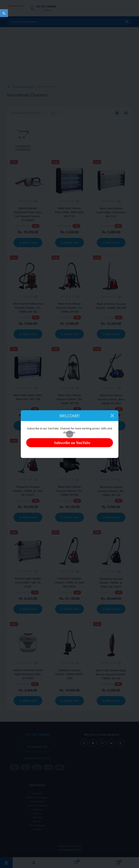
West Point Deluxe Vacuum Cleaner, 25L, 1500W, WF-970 (69, 399)
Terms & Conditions (37, 805)
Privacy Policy (37, 801)
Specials (37, 829)
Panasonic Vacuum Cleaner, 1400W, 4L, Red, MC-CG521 (28, 491)
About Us (37, 794)
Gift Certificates (37, 825)
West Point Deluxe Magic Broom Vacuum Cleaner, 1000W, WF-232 (111, 674)
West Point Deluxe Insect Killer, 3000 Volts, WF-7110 (69, 212)
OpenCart (76, 846)
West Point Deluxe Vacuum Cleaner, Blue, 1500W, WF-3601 (111, 399)
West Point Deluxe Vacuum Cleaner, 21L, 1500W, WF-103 (69, 308)
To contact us (37, 747)
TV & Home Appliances (23, 87)
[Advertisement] (70, 54)
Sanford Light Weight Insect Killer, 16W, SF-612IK (28, 582)
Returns (37, 813)
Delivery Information (37, 797)
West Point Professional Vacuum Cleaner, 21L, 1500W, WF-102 (28, 308)
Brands (37, 821)
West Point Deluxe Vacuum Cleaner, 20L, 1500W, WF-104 (111, 491)
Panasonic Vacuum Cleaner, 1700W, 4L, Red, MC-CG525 (69, 582)
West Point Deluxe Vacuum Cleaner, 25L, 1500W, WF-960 (69, 491)
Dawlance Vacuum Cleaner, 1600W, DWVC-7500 (69, 674)
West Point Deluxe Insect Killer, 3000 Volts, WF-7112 (111, 212)
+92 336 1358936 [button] (37, 735)
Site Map (37, 817)
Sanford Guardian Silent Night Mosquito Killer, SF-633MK (28, 674)
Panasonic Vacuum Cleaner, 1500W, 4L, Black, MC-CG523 (111, 583)
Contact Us (37, 809)
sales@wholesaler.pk (37, 758)
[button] (46, 6)
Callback (48, 10)
